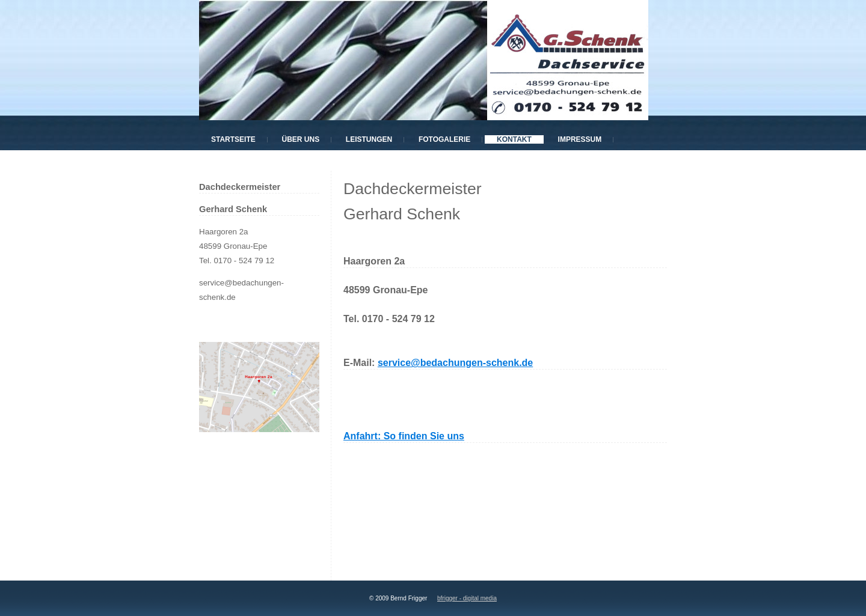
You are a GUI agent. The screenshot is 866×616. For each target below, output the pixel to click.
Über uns (300, 139)
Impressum (580, 139)
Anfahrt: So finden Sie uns (404, 436)
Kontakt (514, 139)
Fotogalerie (444, 139)
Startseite (233, 139)
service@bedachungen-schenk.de (455, 363)
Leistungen (369, 139)
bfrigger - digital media (467, 598)
